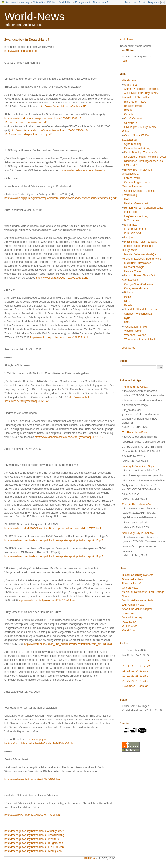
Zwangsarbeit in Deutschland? (92, 2)
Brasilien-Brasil (133, 106)
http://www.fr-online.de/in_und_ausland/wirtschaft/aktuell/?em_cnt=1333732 (69, 644)
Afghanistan (131, 85)
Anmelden (130, 2)
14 (137, 671)
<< (162, 2)
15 (141, 671)
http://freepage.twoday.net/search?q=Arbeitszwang (34, 835)
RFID (127, 301)
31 (148, 681)
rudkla (90, 858)
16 (145, 671)
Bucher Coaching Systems (138, 575)
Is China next (132, 220)
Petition (129, 297)
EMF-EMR (130, 165)
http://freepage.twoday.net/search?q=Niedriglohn (33, 851)
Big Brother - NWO (135, 102)
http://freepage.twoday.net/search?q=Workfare (32, 839)
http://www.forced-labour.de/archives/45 (82, 170)
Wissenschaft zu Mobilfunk (140, 339)
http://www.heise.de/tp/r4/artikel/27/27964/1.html (33, 779)
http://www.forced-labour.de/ (21, 51)
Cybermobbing (133, 144)
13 (133, 671)
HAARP (129, 199)
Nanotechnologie (134, 267)
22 (141, 676)
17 (148, 671)
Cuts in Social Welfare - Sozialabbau (53, 2)
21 (137, 676)
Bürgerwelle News (133, 579)
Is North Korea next (136, 229)
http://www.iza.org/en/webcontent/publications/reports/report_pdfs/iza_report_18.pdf (54, 540)
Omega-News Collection (138, 284)
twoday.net (12, 2)
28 (137, 681)
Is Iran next (131, 225)
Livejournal (131, 238)
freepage (25, 2)
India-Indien (131, 212)
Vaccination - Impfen (136, 327)
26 (129, 681)
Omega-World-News (136, 288)
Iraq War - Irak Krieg (136, 216)
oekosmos (128, 613)
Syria (127, 318)
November (128, 686)
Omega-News (130, 588)
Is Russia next (132, 233)
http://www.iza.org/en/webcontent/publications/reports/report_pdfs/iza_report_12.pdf (54, 556)
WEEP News (129, 626)
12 (129, 671)
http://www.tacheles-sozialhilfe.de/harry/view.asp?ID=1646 (69, 437)
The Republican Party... (136, 433)
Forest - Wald (132, 178)
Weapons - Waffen (135, 335)
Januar (144, 686)
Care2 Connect (133, 119)
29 (141, 681)
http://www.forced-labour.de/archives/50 (63, 107)
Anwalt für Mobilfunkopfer (137, 609)
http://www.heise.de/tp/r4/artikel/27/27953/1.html (33, 815)
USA (127, 322)
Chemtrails (130, 123)
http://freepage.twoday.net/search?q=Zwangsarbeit (34, 831)
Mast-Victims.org (132, 617)
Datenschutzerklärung (137, 148)
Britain (128, 110)
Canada (129, 114)
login (125, 61)
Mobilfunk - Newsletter (137, 263)
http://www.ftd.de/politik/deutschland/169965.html (59, 337)
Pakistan (129, 293)
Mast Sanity (129, 622)
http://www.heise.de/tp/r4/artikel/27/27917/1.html (47, 600)
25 (124, 681)
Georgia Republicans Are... (138, 504)
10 (148, 666)
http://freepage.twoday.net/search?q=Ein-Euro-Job (34, 847)
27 (133, 681)
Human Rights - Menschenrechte (144, 208)
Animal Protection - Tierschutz (142, 89)
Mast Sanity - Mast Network (140, 242)
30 (145, 681)
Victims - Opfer (133, 331)
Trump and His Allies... (135, 387)
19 (129, 676)
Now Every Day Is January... (139, 533)
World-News (34, 17)
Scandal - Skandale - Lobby (140, 310)
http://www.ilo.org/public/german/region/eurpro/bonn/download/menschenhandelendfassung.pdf (60, 198)
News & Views (133, 271)
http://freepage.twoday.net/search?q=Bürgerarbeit (34, 843)
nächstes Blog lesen (149, 2)
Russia (128, 305)
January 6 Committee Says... (139, 466)
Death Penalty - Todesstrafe (141, 153)
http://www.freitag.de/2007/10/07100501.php (62, 278)
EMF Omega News (133, 605)
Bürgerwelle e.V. (132, 584)
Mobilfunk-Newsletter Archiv (138, 600)
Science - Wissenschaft (138, 314)
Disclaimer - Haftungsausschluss (143, 161)
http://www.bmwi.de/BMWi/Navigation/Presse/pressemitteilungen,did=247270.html (53, 529)
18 (124, 676)
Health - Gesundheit (136, 203)
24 (148, 676)
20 (133, 676)
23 (145, 676)
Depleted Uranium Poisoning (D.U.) (145, 157)
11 (124, 671)
